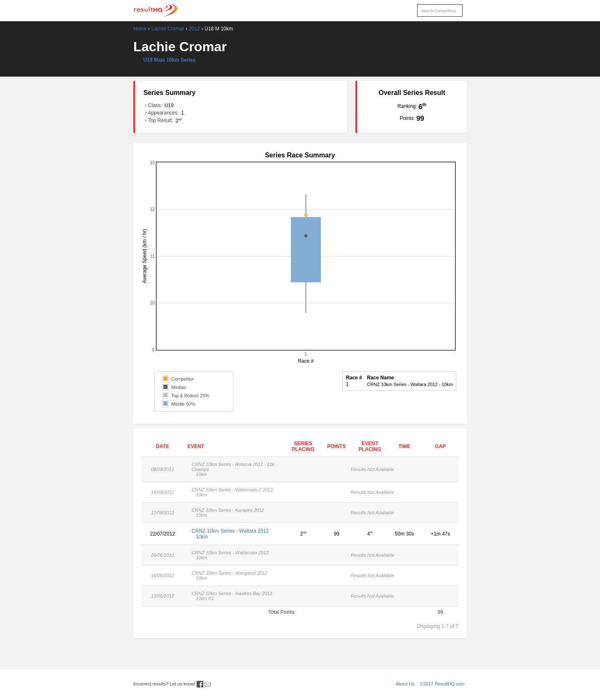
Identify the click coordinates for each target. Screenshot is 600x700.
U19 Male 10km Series (169, 60)
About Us (405, 684)
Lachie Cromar (168, 29)
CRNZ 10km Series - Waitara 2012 (235, 534)
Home (140, 29)
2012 (194, 29)
